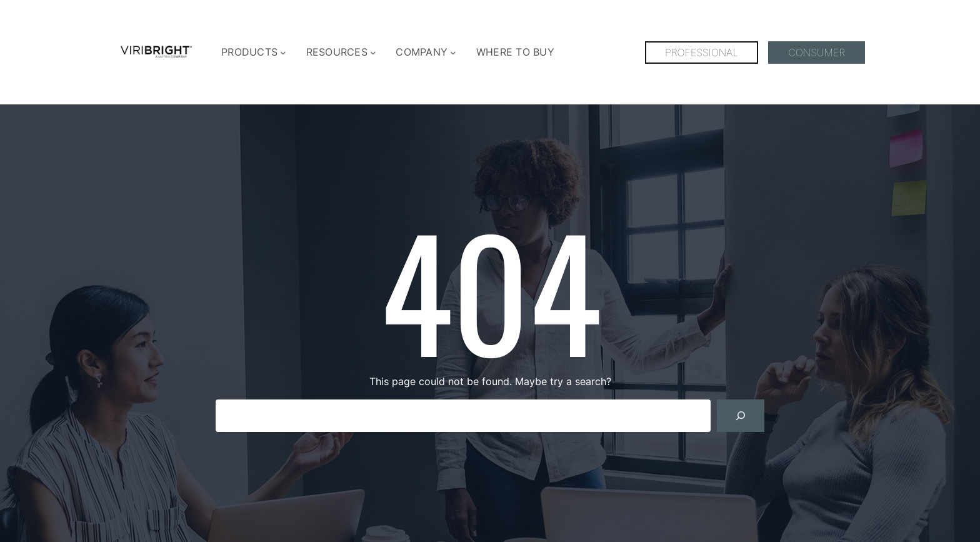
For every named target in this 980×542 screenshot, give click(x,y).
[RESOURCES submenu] (373, 53)
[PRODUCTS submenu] (283, 53)
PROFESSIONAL (702, 53)
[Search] (741, 416)
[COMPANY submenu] (453, 53)
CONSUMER (817, 53)
